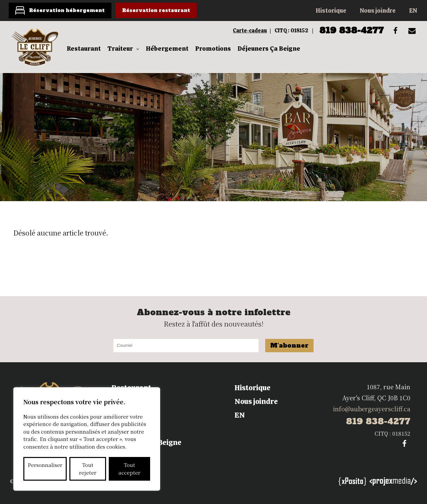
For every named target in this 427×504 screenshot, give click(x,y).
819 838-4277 (351, 30)
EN (413, 11)
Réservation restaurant (156, 10)
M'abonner (289, 345)
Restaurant (84, 49)
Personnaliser (45, 465)
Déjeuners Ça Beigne (269, 49)
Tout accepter (129, 469)
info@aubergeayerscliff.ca (372, 409)
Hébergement (167, 49)
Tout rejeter (88, 469)
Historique (331, 11)
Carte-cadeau (250, 31)
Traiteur (120, 49)
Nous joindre (378, 11)
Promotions (213, 49)
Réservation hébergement (67, 10)
